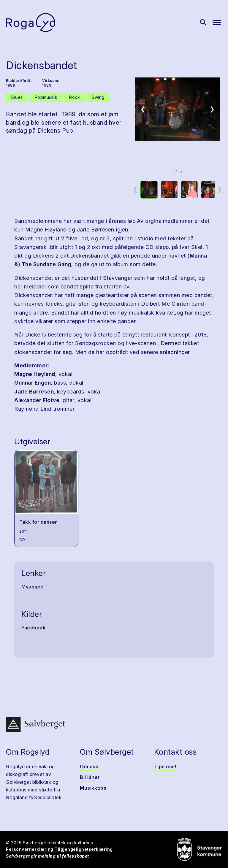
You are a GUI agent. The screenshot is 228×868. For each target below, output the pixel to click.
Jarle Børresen (34, 392)
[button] (177, 109)
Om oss (89, 767)
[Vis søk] (203, 23)
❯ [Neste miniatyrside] (220, 189)
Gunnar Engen (33, 383)
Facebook (33, 628)
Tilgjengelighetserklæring (84, 849)
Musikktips (93, 788)
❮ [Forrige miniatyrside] (135, 189)
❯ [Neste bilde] (212, 109)
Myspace (33, 587)
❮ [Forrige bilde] (143, 109)
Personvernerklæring (30, 849)
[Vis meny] (217, 23)
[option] (149, 190)
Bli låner (90, 777)
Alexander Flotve (37, 400)
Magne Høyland (35, 374)
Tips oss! (165, 767)
